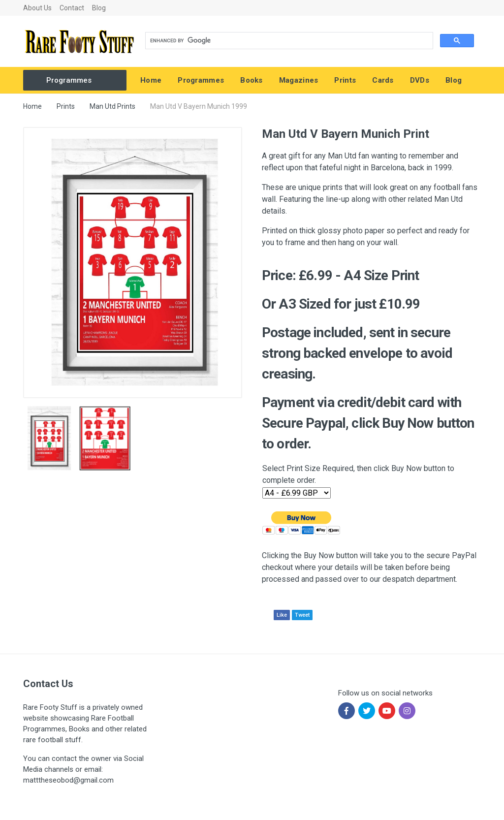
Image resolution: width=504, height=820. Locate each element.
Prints (66, 106)
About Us (37, 8)
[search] (288, 41)
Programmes (69, 80)
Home (32, 106)
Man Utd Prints (112, 106)
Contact (72, 8)
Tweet (302, 615)
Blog (99, 8)
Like (282, 615)
